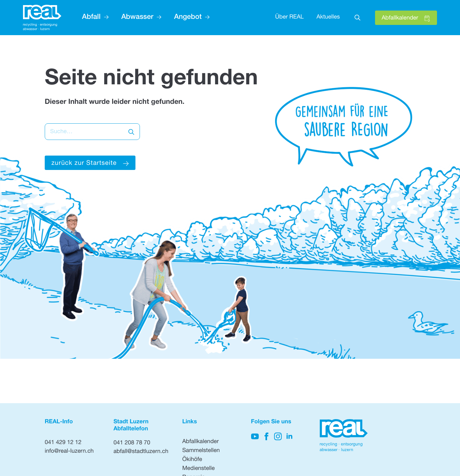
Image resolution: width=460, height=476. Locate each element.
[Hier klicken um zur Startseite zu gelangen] (90, 163)
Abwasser (137, 18)
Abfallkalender (200, 442)
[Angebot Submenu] (206, 18)
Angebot (188, 18)
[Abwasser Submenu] (157, 18)
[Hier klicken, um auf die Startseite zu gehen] (42, 18)
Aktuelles (328, 18)
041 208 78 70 (132, 443)
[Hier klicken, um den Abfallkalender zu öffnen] (406, 18)
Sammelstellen (201, 451)
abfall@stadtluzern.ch (141, 452)
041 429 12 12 (63, 443)
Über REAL (289, 18)
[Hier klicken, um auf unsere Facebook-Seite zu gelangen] (266, 436)
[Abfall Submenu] (105, 18)
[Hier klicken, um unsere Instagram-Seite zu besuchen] (278, 436)
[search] (131, 132)
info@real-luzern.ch (69, 452)
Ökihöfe (192, 460)
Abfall (91, 18)
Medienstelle (198, 469)
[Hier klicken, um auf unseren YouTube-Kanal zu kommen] (255, 436)
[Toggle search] (357, 18)
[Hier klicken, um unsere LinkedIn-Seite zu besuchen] (289, 436)
